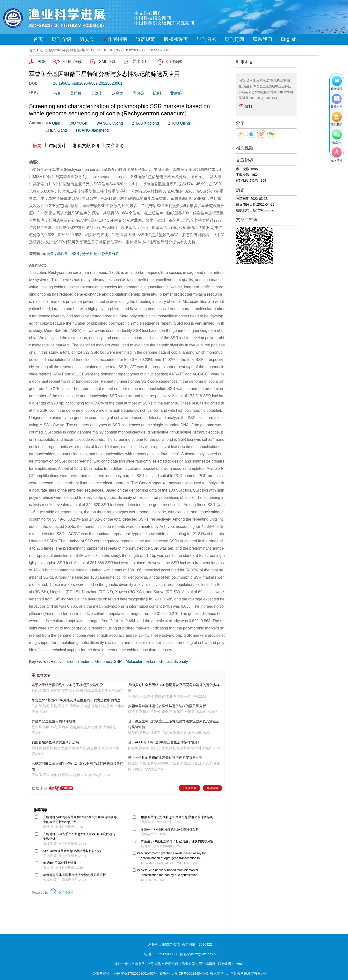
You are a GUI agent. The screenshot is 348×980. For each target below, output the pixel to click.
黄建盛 (176, 93)
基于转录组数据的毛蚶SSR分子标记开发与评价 (67, 685)
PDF (42, 62)
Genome (102, 662)
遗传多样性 (110, 254)
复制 (248, 106)
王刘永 (97, 93)
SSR (75, 254)
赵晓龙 (117, 93)
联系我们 (262, 39)
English (289, 39)
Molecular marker (140, 662)
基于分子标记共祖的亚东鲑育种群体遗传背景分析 (165, 757)
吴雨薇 (76, 93)
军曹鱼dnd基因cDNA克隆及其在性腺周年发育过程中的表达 (76, 700)
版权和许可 (176, 39)
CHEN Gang (56, 130)
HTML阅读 (72, 62)
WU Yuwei (78, 123)
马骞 (57, 93)
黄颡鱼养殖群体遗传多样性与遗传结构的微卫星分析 (167, 706)
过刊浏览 (206, 39)
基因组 (63, 254)
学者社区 (212, 788)
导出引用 (141, 62)
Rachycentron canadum (71, 662)
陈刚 (157, 93)
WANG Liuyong (110, 123)
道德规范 (145, 39)
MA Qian (53, 123)
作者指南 (115, 39)
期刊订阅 (234, 39)
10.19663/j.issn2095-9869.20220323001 (88, 83)
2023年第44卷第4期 (70, 50)
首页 (38, 39)
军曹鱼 (48, 254)
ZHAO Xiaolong (145, 123)
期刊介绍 (61, 39)
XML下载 (107, 62)
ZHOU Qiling (179, 123)
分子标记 (90, 254)
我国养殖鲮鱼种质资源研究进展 (55, 742)
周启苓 (138, 93)
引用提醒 (174, 62)
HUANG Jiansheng (92, 130)
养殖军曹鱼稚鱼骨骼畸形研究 (54, 721)
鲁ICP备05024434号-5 (191, 973)
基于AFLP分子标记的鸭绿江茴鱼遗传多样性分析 (164, 742)
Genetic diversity (173, 662)
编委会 (87, 39)
